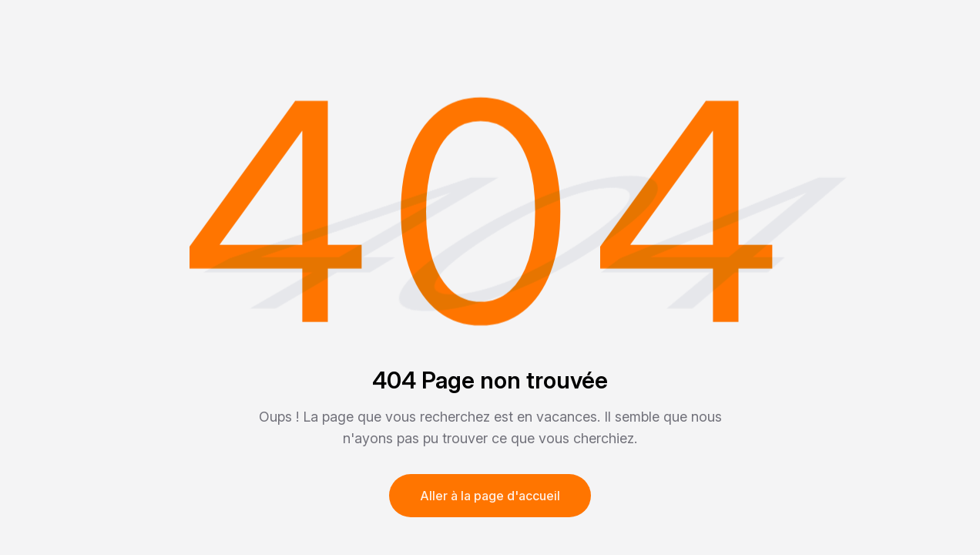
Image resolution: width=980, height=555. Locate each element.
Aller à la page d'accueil (490, 496)
